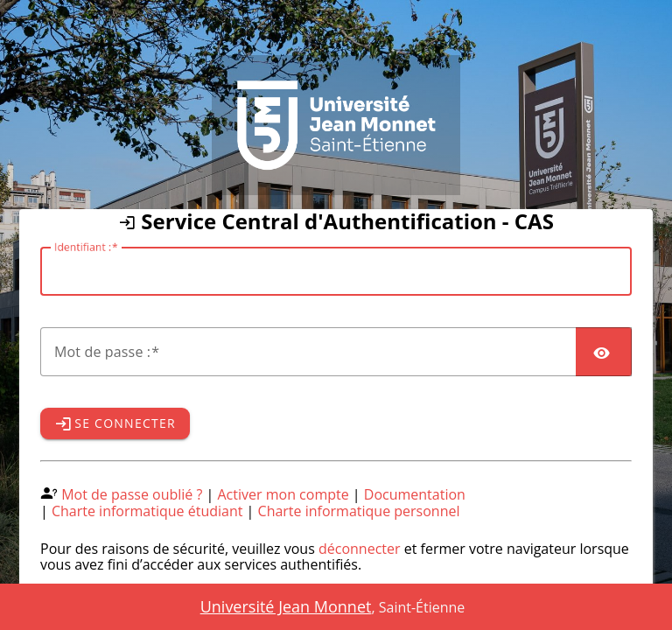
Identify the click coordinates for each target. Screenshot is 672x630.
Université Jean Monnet (286, 606)
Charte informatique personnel (359, 511)
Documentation (415, 494)
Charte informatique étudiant (147, 511)
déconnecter (360, 549)
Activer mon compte (283, 494)
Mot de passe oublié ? (132, 494)
